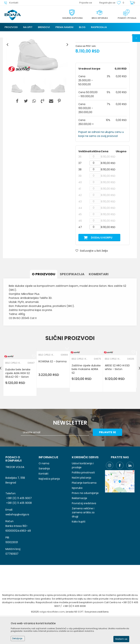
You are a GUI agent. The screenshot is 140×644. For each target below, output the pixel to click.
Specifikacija (72, 304)
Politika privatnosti (83, 501)
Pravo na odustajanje (85, 522)
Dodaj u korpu (102, 268)
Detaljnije (17, 638)
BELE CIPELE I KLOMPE (88, 63)
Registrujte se (107, 3)
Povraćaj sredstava (84, 532)
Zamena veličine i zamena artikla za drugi (83, 541)
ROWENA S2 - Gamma (53, 391)
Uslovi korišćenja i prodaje (83, 494)
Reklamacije (79, 527)
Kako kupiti (79, 550)
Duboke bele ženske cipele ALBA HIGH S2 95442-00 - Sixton (18, 403)
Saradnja (44, 497)
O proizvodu (44, 304)
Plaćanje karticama (84, 511)
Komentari (99, 304)
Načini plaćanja (81, 506)
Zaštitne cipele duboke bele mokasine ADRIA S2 (86, 399)
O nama (44, 492)
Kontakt (44, 502)
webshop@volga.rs (17, 543)
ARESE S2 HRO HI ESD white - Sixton (118, 397)
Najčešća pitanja (49, 507)
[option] (37, 75)
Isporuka (77, 516)
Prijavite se (110, 461)
